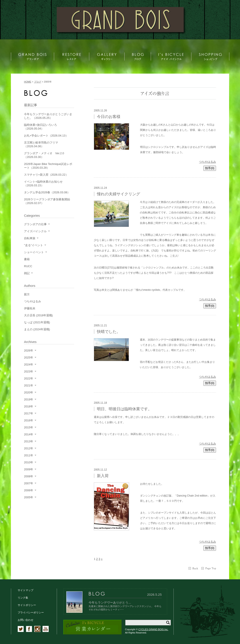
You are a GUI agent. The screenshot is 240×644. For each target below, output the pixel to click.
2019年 (29, 399)
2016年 (29, 420)
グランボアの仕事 (35, 224)
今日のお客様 (109, 117)
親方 (27, 294)
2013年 (29, 441)
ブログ (38, 82)
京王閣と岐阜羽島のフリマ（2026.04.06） (41, 144)
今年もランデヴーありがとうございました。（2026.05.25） (48, 116)
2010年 (29, 462)
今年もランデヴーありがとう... (110, 602)
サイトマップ (26, 590)
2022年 (29, 378)
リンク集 (23, 598)
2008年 (29, 476)
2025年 (29, 357)
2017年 (29, 413)
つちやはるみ (207, 162)
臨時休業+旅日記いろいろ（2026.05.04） (40, 127)
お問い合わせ (26, 620)
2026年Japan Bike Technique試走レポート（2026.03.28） (48, 166)
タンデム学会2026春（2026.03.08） (47, 192)
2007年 (29, 483)
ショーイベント (34, 252)
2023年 (29, 371)
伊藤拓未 (30, 308)
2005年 (29, 497)
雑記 (27, 273)
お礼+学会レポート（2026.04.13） (46, 136)
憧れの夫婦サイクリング (118, 194)
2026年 (29, 351)
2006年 (29, 490)
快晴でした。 (109, 332)
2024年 (29, 364)
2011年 (29, 455)
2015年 (29, 427)
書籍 (27, 259)
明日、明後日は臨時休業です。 (124, 409)
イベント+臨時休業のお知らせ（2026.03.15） (43, 184)
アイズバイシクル (35, 231)
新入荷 (103, 476)
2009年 (29, 469)
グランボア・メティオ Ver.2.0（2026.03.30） (44, 155)
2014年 (29, 434)
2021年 (29, 385)
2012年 (29, 448)
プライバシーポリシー (31, 613)
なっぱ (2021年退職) (37, 322)
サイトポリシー (27, 605)
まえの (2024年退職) (37, 329)
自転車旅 (30, 238)
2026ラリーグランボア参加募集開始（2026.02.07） (47, 201)
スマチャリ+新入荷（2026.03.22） (46, 175)
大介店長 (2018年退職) (38, 315)
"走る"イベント (33, 245)
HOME (28, 82)
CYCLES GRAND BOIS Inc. (153, 629)
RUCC (28, 266)
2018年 (29, 406)
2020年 (29, 392)
